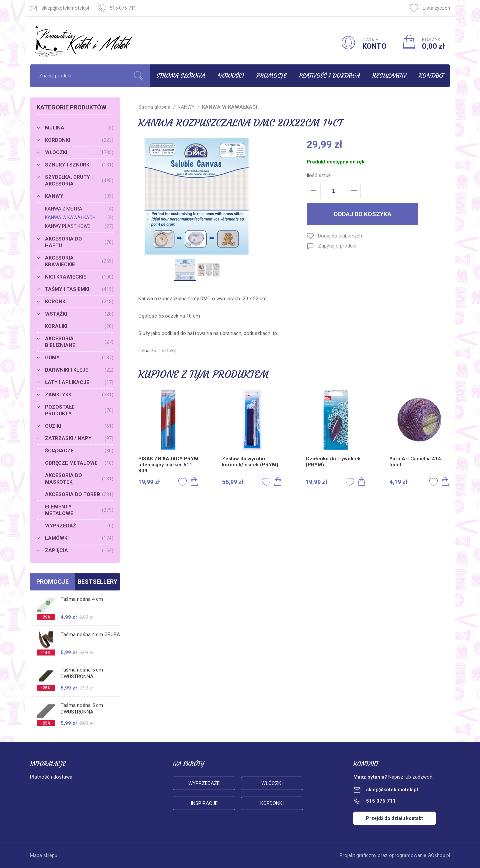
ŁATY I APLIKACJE (79, 382)
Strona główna (181, 76)
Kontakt (431, 76)
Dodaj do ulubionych (340, 236)
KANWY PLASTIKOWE (79, 226)
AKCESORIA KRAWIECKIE (79, 261)
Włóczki (272, 783)
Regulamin (389, 76)
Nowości (231, 76)
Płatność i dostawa (329, 76)
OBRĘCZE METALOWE (79, 463)
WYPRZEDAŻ (79, 526)
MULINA (79, 128)
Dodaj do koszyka (363, 214)
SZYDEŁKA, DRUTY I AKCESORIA (79, 180)
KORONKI (79, 302)
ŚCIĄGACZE (79, 451)
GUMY (79, 358)
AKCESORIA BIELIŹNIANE (79, 342)
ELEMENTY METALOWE (79, 510)
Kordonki (272, 803)
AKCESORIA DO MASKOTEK (79, 479)
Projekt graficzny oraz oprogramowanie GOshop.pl (395, 855)
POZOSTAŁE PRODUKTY (79, 410)
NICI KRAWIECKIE (79, 277)
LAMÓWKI (79, 538)
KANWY (79, 196)
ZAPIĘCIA (79, 550)
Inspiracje (204, 803)
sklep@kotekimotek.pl (65, 8)
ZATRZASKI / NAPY (79, 438)
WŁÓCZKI (79, 152)
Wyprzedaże (204, 783)
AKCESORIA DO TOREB (79, 494)
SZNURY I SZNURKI (79, 165)
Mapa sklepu (44, 855)
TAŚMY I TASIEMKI (79, 289)
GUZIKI (79, 426)
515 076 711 (123, 8)
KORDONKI (79, 140)
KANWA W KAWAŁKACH (79, 218)
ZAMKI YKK (79, 395)
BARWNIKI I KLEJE (79, 370)
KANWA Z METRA (79, 209)
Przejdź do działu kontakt (394, 818)
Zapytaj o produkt (337, 246)
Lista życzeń (430, 8)
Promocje (272, 76)
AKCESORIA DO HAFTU (79, 242)
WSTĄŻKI (79, 314)
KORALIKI (79, 326)
